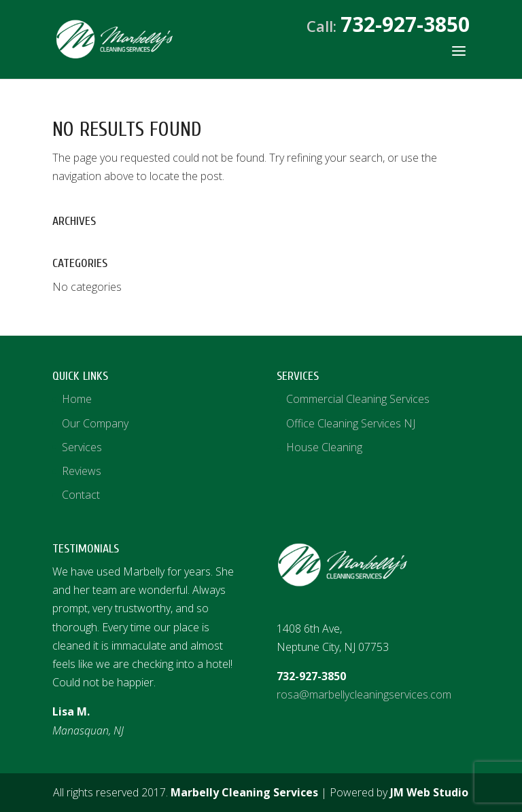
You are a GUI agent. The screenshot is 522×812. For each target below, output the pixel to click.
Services (82, 447)
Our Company (95, 423)
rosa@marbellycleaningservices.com (364, 694)
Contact (81, 495)
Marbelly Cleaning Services (244, 792)
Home (77, 399)
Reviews (82, 471)
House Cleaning (324, 447)
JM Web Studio (429, 792)
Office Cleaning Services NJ (351, 423)
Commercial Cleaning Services (358, 399)
